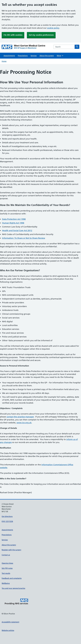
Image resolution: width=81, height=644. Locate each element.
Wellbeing (6, 583)
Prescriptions (23, 56)
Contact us (6, 555)
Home (4, 61)
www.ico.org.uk (24, 423)
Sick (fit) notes (7, 568)
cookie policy (53, 28)
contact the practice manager (20, 417)
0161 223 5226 (7, 521)
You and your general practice (13, 588)
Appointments (9, 56)
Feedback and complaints (12, 578)
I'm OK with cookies (13, 35)
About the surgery (47, 56)
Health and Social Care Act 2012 (17, 231)
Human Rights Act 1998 (13, 223)
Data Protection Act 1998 (14, 219)
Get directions (7, 516)
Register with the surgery (11, 550)
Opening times (7, 563)
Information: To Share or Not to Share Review (24, 238)
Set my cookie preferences (41, 35)
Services (34, 56)
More (60, 56)
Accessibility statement (10, 622)
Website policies (8, 630)
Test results (6, 573)
